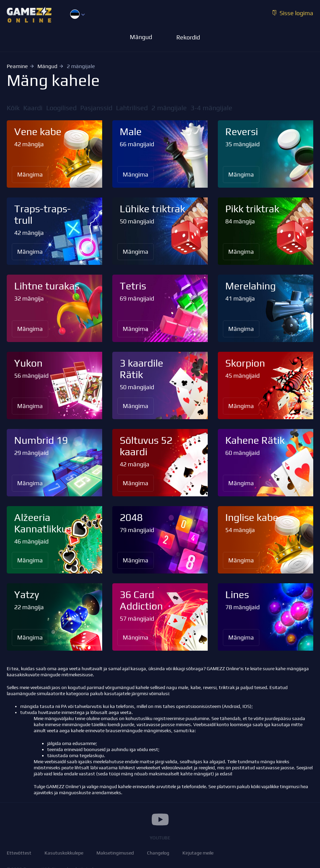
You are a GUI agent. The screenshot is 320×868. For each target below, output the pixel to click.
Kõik (13, 108)
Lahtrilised (132, 108)
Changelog (158, 853)
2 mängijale (169, 108)
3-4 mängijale (211, 108)
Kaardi (33, 108)
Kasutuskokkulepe (64, 853)
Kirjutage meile (198, 853)
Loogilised (61, 108)
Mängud (47, 66)
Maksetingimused (115, 853)
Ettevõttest (19, 853)
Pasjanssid (96, 108)
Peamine (17, 66)
